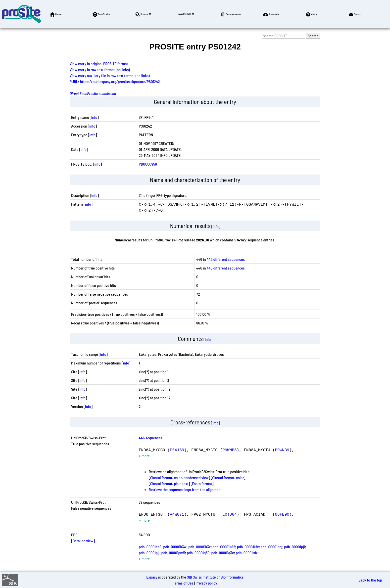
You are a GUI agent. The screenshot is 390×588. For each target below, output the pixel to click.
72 (198, 294)
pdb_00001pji (294, 547)
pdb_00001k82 (224, 547)
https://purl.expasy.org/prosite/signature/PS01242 (120, 81)
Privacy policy (206, 583)
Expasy (152, 577)
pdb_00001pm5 (173, 553)
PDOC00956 (148, 164)
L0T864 (230, 514)
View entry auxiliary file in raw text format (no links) (110, 75)
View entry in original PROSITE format (99, 64)
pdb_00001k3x (199, 547)
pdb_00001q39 (198, 553)
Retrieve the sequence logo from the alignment (185, 489)
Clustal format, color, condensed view (179, 477)
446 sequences (151, 438)
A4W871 (177, 514)
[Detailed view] (83, 541)
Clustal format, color (228, 477)
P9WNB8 (230, 450)
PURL (74, 81)
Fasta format (202, 483)
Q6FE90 (282, 514)
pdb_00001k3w (175, 547)
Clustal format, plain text (169, 483)
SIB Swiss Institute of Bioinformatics (215, 577)
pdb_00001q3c (223, 553)
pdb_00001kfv (248, 547)
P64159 (177, 450)
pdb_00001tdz (247, 553)
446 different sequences (226, 259)
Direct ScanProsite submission (93, 93)
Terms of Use (183, 583)
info (94, 117)
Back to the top (370, 580)
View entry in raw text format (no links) (100, 69)
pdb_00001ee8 (150, 547)
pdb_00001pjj (149, 553)
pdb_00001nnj (271, 547)
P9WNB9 (282, 450)
